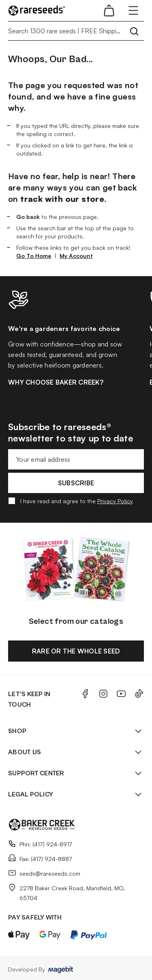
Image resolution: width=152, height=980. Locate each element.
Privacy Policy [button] (115, 501)
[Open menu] (133, 11)
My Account (76, 256)
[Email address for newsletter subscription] (76, 459)
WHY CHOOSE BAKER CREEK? (56, 382)
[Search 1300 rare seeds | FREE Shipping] (76, 31)
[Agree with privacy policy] (12, 501)
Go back (28, 217)
